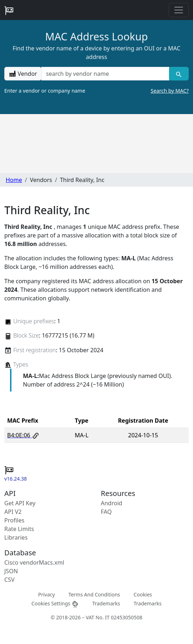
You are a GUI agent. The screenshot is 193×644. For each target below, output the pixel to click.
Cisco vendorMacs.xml (34, 562)
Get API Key (20, 503)
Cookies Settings (55, 604)
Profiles (14, 520)
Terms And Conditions (94, 594)
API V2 (13, 512)
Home (14, 180)
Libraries (16, 537)
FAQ (106, 512)
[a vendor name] (105, 74)
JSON (11, 571)
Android (112, 503)
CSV (9, 580)
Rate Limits (19, 529)
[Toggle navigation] (179, 10)
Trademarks (106, 603)
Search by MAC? (170, 91)
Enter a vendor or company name (96, 91)
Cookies (143, 594)
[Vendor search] (179, 74)
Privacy (46, 594)
